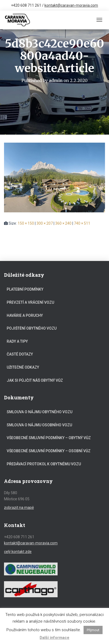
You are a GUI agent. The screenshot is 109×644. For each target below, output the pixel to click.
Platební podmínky (25, 289)
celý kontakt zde (18, 552)
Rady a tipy (17, 341)
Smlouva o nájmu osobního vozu (39, 425)
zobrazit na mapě (19, 508)
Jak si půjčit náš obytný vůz (35, 380)
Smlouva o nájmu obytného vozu (40, 412)
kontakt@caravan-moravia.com (71, 5)
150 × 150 (26, 223)
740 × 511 (82, 223)
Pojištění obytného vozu (32, 328)
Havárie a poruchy (25, 315)
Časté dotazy (20, 354)
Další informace (54, 638)
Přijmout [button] (93, 630)
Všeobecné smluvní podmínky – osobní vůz (49, 451)
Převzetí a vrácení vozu (30, 302)
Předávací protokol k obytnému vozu (44, 464)
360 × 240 (63, 223)
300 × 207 (45, 223)
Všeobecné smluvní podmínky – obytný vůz (49, 438)
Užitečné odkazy (23, 367)
